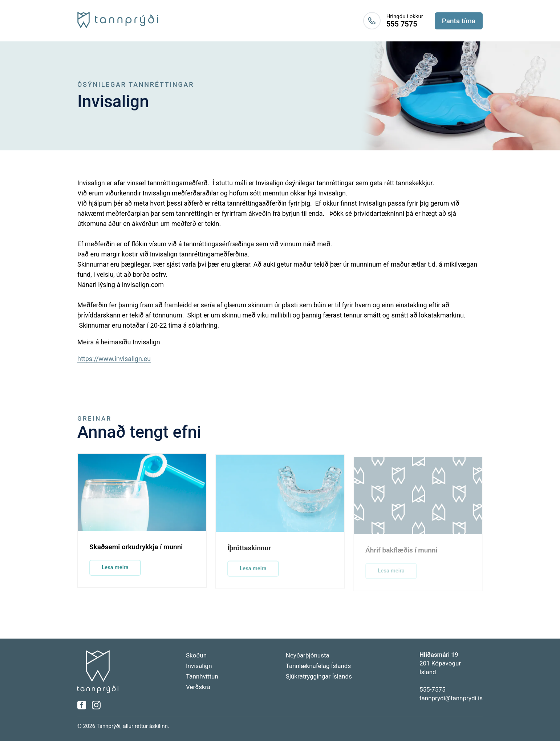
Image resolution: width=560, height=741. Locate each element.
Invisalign (199, 666)
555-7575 (433, 689)
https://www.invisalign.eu (114, 359)
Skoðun (196, 655)
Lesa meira (115, 569)
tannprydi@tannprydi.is (451, 698)
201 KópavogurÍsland (440, 663)
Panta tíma (459, 21)
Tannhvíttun (202, 676)
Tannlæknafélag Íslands (318, 666)
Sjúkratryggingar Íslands (319, 676)
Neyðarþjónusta (308, 655)
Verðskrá (198, 687)
